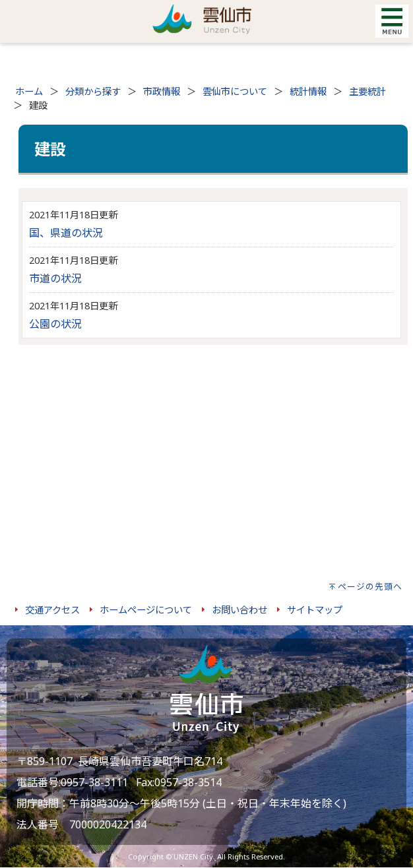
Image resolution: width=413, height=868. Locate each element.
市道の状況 (55, 278)
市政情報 (162, 91)
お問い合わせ (239, 610)
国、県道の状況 (66, 233)
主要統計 (367, 91)
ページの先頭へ (370, 586)
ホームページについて (146, 610)
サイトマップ (315, 610)
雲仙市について (235, 91)
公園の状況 (55, 324)
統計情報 (308, 91)
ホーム (29, 91)
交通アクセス (52, 610)
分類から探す (93, 91)
